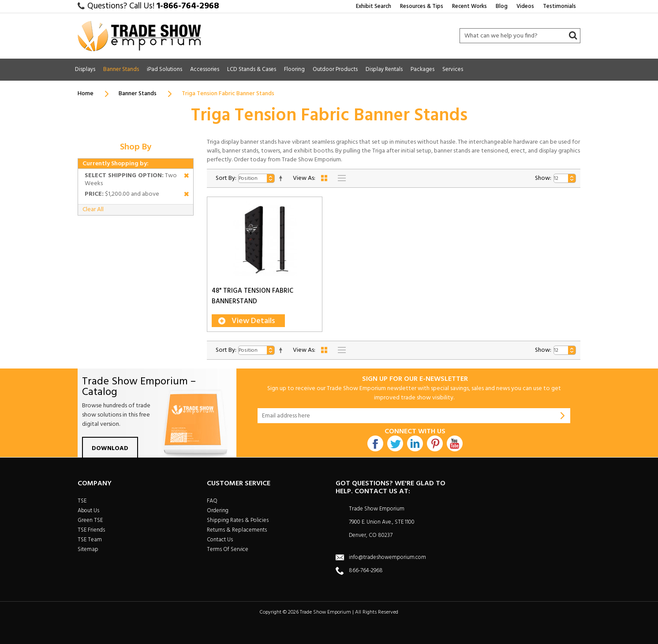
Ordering (218, 511)
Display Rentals (384, 69)
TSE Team (90, 540)
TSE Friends (91, 530)
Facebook (375, 443)
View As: (304, 178)
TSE (82, 501)
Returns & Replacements (237, 530)
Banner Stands (121, 69)
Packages (422, 69)
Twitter (395, 443)
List (342, 178)
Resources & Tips (422, 6)
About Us (88, 511)
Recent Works (469, 6)
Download (110, 449)
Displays (85, 69)
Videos (525, 6)
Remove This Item (186, 177)
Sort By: (226, 178)
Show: (543, 178)
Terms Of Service (228, 549)
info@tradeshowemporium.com (387, 557)
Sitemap (88, 549)
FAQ (212, 501)
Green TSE (90, 520)
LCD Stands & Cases (252, 69)
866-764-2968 (366, 571)
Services (453, 69)
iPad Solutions (164, 69)
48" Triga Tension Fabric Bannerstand (252, 296)
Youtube (455, 443)
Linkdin (415, 443)
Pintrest (435, 443)
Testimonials (559, 6)
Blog (502, 6)
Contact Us (220, 540)
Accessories (205, 69)
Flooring (294, 69)
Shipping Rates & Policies (238, 520)
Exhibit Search (374, 6)
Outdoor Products (335, 69)
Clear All (93, 210)
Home (86, 94)
